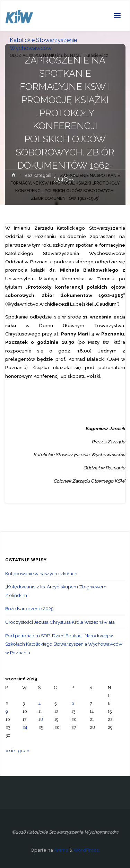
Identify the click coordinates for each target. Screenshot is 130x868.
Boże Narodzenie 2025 (29, 609)
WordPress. (87, 850)
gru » (23, 750)
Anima (61, 850)
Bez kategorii (38, 176)
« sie (10, 750)
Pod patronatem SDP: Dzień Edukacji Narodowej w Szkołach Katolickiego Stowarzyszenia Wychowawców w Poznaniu (64, 644)
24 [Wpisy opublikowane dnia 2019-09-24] (25, 727)
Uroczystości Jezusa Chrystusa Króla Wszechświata (60, 622)
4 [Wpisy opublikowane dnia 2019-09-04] (40, 704)
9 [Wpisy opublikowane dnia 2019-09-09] (7, 712)
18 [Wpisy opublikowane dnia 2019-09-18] (41, 720)
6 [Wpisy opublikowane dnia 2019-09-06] (73, 704)
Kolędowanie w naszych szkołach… (42, 573)
